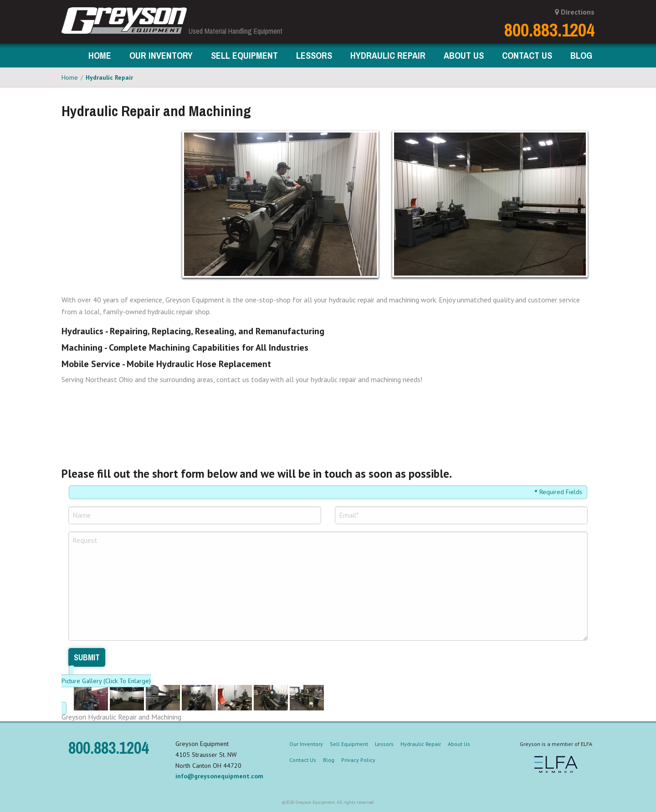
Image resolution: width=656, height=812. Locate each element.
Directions (575, 12)
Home (100, 55)
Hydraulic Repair (109, 77)
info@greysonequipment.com (219, 776)
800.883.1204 (549, 30)
